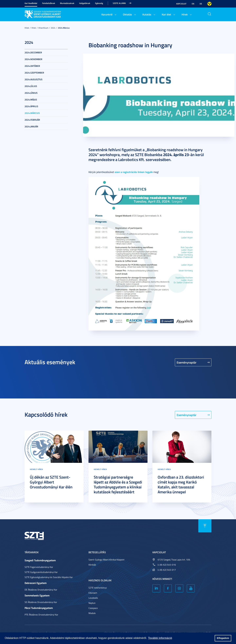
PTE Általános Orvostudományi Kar (41, 615)
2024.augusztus (34, 79)
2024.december (33, 52)
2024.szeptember (34, 73)
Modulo (92, 613)
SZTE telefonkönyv (98, 588)
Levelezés (93, 598)
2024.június (31, 93)
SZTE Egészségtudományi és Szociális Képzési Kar (49, 577)
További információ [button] (160, 638)
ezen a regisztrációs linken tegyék (134, 172)
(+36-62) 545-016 (167, 565)
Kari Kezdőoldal (31, 3)
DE (201, 4)
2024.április (31, 106)
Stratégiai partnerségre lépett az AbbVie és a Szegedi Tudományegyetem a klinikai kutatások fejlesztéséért (118, 484)
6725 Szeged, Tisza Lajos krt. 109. (174, 560)
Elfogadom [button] (223, 638)
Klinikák (92, 565)
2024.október (32, 66)
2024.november (33, 59)
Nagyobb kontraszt (209, 4)
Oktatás (127, 14)
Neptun (92, 603)
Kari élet (166, 14)
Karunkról (107, 14)
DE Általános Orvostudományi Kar (41, 590)
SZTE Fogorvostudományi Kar (39, 567)
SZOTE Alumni (119, 3)
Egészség (99, 3)
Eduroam (93, 593)
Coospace (93, 608)
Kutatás (147, 14)
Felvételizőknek (49, 3)
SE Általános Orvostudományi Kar (41, 602)
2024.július (31, 86)
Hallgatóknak (85, 3)
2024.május (31, 100)
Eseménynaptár (187, 362)
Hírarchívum (43, 28)
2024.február (32, 120)
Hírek (185, 14)
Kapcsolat (181, 4)
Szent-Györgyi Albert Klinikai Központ (106, 560)
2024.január (31, 126)
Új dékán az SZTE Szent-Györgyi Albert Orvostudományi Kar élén (51, 482)
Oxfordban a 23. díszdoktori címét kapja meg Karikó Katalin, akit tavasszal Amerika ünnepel (181, 484)
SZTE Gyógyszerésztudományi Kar (41, 572)
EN (193, 4)
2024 (53, 28)
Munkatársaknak (67, 3)
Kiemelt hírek (36, 469)
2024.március (64, 28)
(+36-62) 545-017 (167, 570)
